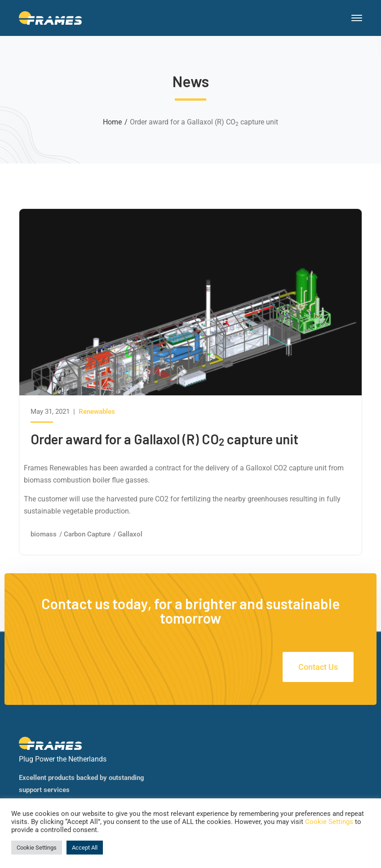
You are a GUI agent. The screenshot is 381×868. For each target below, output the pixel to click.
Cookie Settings (329, 822)
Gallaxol (130, 534)
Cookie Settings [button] (37, 848)
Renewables (97, 412)
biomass (44, 534)
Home (112, 122)
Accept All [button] (85, 848)
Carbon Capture (87, 534)
